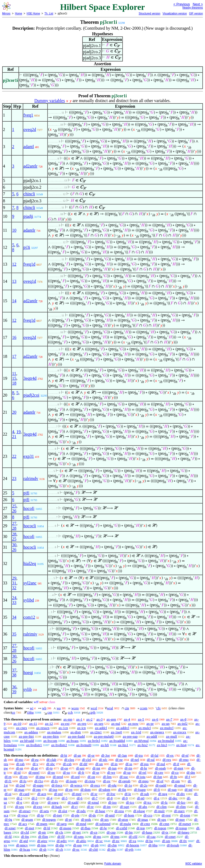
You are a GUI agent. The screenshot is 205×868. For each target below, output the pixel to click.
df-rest (166, 815)
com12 (29, 617)
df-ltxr (111, 794)
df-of (160, 781)
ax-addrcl (123, 728)
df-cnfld (121, 828)
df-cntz (145, 824)
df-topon (160, 828)
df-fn (174, 777)
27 (14, 523)
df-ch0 (93, 849)
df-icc (148, 802)
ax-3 (99, 719)
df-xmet (10, 828)
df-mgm (42, 824)
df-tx (165, 832)
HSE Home (33, 13)
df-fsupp (140, 790)
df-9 (125, 798)
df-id (17, 772)
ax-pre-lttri (26, 736)
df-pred (58, 777)
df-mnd (81, 824)
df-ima (40, 777)
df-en (69, 790)
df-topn (185, 815)
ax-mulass (54, 732)
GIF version (196, 13)
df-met (29, 828)
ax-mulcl (145, 728)
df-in (114, 764)
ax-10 (17, 724)
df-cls (59, 832)
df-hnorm (133, 845)
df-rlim (181, 807)
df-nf (185, 755)
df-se (96, 772)
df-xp (127, 772)
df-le (128, 794)
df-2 (19, 798)
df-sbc (51, 764)
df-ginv (42, 841)
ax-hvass (73, 741)
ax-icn (81, 728)
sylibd (29, 600)
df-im (107, 807)
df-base (100, 811)
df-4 (50, 798)
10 (14, 230)
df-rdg (112, 785)
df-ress (119, 811)
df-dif (84, 764)
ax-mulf (172, 736)
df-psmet (185, 824)
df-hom (129, 815)
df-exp (38, 807)
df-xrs (105, 819)
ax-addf (152, 736)
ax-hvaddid (117, 741)
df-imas (143, 819)
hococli (30, 526)
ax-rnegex (157, 732)
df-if (176, 764)
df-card (24, 794)
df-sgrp (62, 824)
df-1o (128, 785)
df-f (188, 777)
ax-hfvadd (27, 741)
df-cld (25, 832)
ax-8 (183, 719)
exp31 (29, 456)
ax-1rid (136, 732)
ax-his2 (143, 745)
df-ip (40, 815)
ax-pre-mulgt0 (104, 736)
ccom (144, 708)
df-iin (129, 768)
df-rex (167, 760)
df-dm (191, 772)
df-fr (81, 772)
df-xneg (53, 802)
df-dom (85, 790)
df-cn (94, 832)
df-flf (61, 837)
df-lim (107, 777)
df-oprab (125, 781)
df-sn (20, 768)
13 (14, 281)
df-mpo (143, 781)
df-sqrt (125, 807)
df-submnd (103, 824)
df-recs (95, 785)
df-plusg (139, 811)
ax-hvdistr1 (34, 745)
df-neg (163, 794)
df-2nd (20, 785)
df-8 (110, 798)
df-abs (143, 807)
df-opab (160, 768)
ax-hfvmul (141, 741)
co (13, 712)
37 (14, 670)
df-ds (92, 815)
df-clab (51, 760)
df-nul (161, 764)
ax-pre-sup (130, 736)
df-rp (35, 802)
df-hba (153, 845)
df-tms (115, 837)
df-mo (19, 760)
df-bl (47, 828)
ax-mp (68, 719)
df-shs (112, 849)
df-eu (35, 760)
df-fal (154, 755)
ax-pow (133, 724)
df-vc (99, 841)
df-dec (173, 798)
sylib (28, 689)
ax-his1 (123, 745)
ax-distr (76, 732)
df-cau (151, 837)
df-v (36, 764)
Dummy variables (50, 101)
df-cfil (133, 837)
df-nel (135, 760)
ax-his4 (181, 745)
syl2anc (30, 583)
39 (14, 692)
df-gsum (27, 819)
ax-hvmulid (166, 741)
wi (32, 708)
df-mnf (77, 794)
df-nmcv (22, 845)
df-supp (38, 785)
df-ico (130, 802)
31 (14, 583)
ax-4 (127, 719)
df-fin (122, 790)
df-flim (43, 837)
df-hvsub (173, 845)
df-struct (25, 811)
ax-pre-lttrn (51, 736)
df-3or (106, 755)
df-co (175, 772)
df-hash (57, 807)
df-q (19, 802)
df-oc (76, 849)
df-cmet (170, 837)
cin (127, 708)
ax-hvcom (50, 741)
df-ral (151, 760)
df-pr (34, 768)
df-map (19, 790)
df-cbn (112, 845)
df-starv (179, 811)
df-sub (145, 794)
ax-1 (79, 719)
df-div (181, 794)
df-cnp (111, 832)
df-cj (74, 807)
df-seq (20, 807)
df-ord (75, 777)
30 (14, 545)
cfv (159, 708)
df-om (176, 781)
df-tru (139, 755)
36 (14, 687)
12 (14, 264)
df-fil (8, 837)
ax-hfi (105, 745)
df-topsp (181, 828)
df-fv (54, 781)
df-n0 (141, 798)
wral (110, 708)
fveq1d (29, 264)
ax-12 (49, 724)
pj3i (27, 247)
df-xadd (73, 802)
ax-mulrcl (167, 728)
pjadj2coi (31, 395)
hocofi (29, 508)
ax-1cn (63, 728)
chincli (29, 194)
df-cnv (159, 772)
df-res (23, 777)
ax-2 (89, 719)
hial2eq (30, 563)
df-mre (180, 819)
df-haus (147, 832)
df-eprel (34, 772)
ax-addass (31, 732)
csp (50, 712)
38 (14, 675)
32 (14, 588)
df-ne (119, 760)
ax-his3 (162, 745)
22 (14, 456)
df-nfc (103, 760)
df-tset (57, 815)
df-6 (80, 798)
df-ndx (81, 811)
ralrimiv (30, 634)
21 (14, 437)
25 (14, 506)
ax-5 (141, 719)
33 (14, 602)
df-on (91, 777)
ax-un (166, 724)
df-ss (129, 764)
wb (44, 708)
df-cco (148, 815)
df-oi (8, 794)
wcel (94, 708)
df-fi (157, 790)
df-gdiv (62, 841)
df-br (144, 768)
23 (14, 478)
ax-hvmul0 (84, 745)
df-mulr (159, 811)
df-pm (37, 790)
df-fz (164, 802)
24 (14, 598)
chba (30, 712)
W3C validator (194, 864)
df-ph (95, 845)
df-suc (124, 777)
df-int (96, 768)
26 (14, 511)
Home (19, 13)
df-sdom (104, 790)
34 (14, 617)
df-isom (71, 781)
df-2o (144, 785)
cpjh (92, 712)
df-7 (95, 798)
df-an (77, 755)
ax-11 (33, 724)
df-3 (34, 798)
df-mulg (125, 824)
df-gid (24, 841)
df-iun (112, 768)
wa (59, 708)
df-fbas (86, 828)
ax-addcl (101, 728)
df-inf (189, 790)
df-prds (86, 819)
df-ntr (42, 832)
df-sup (172, 790)
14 (14, 301)
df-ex (170, 755)
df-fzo (181, 802)
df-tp (49, 768)
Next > (198, 4)
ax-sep (99, 724)
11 (14, 373)
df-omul (180, 785)
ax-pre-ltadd (76, 736)
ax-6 (155, 719)
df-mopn (66, 828)
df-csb (67, 764)
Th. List (49, 13)
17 (14, 356)
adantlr (29, 230)
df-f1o (39, 781)
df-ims (42, 845)
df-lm (129, 832)
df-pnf (59, 794)
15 (14, 378)
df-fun (158, 777)
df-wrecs (76, 785)
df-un (99, 764)
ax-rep (82, 724)
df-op (64, 768)
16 (14, 337)
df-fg (103, 828)
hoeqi (28, 673)
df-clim (161, 807)
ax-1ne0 (116, 732)
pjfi (26, 493)
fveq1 (28, 115)
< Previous (182, 4)
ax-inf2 (183, 724)
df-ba (149, 841)
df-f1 (8, 781)
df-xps (162, 819)
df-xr (94, 794)
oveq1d (30, 281)
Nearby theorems (193, 8)
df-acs (23, 824)
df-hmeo (184, 832)
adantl (29, 147)
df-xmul (93, 802)
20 (14, 412)
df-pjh (129, 849)
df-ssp (77, 845)
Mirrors (6, 13)
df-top (141, 828)
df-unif (110, 815)
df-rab (20, 764)
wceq (75, 708)
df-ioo (112, 802)
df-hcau (25, 849)
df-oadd (161, 785)
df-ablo (81, 841)
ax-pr (150, 724)
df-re (90, 807)
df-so (67, 772)
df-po (51, 772)
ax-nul (116, 724)
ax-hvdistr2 (59, 745)
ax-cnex (21, 728)
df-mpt (178, 768)
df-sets (44, 811)
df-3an (122, 755)
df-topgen (49, 819)
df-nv (116, 841)
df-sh (43, 849)
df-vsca (22, 815)
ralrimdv (31, 478)
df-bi (64, 755)
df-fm (25, 837)
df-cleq (69, 760)
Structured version (149, 13)
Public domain (113, 864)
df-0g (8, 819)
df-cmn (164, 824)
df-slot (63, 811)
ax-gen (111, 719)
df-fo (23, 781)
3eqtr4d (30, 378)
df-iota (141, 777)
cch (70, 712)
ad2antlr (30, 166)
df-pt (68, 819)
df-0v (183, 841)
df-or (91, 755)
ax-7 (169, 719)
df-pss (144, 764)
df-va (133, 841)
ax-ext (65, 724)
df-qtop (123, 819)
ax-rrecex (180, 732)
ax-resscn (43, 728)
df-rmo (184, 760)
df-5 (65, 798)
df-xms (79, 837)
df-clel (86, 760)
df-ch (59, 849)
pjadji (28, 216)
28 (14, 528)
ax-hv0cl (94, 741)
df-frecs (57, 785)
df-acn (42, 794)
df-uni (80, 768)
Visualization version (175, 13)
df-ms (97, 837)
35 (14, 634)
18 (14, 383)
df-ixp (53, 790)
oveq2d (30, 129)
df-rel (142, 772)
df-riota (90, 781)
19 (18, 432)
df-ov (107, 781)
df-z (157, 798)
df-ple (75, 815)
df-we (111, 772)
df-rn (8, 777)
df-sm (166, 841)
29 (14, 578)
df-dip (60, 845)
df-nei (76, 832)
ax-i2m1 (96, 732)
